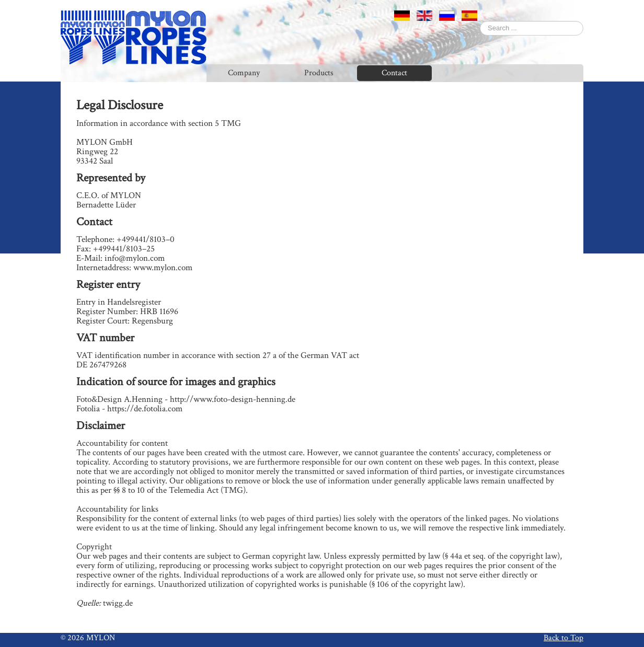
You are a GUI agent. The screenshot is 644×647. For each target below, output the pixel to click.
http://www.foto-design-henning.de (233, 399)
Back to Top (563, 638)
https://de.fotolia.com (145, 409)
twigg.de (118, 603)
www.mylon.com (163, 268)
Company (244, 73)
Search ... (480, 21)
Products (319, 73)
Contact (394, 73)
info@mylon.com (135, 258)
